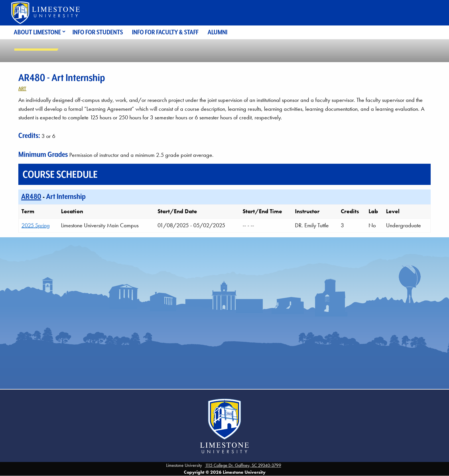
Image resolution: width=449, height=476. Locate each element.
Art (22, 88)
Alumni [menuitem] (217, 32)
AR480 (31, 196)
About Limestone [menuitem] (37, 32)
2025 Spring (36, 225)
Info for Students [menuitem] (98, 32)
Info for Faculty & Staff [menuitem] (165, 32)
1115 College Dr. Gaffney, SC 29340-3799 (243, 465)
